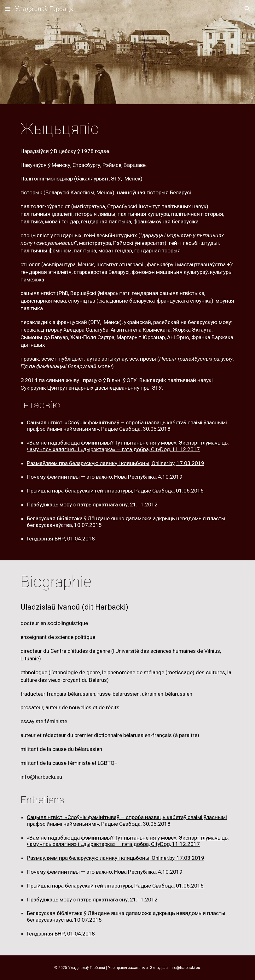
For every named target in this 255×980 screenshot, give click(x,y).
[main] (127, 129)
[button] (8, 9)
